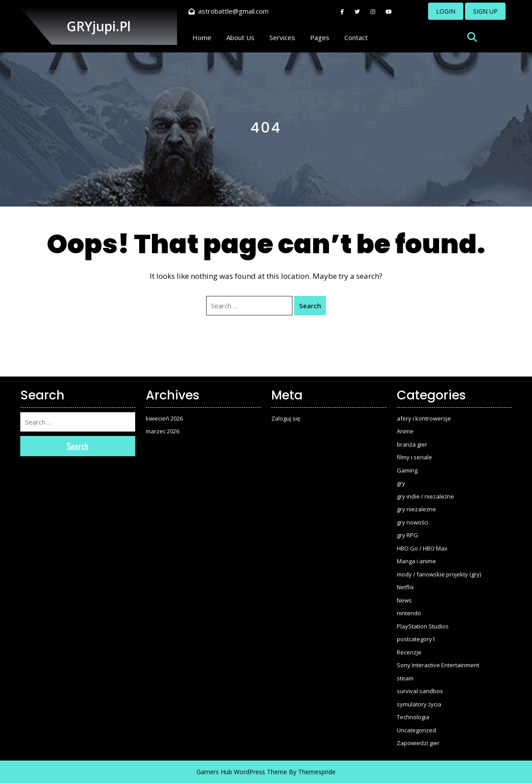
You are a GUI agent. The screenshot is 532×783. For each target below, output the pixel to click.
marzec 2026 (163, 431)
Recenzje (409, 652)
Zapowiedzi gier (418, 743)
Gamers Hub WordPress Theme (242, 772)
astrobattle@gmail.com (229, 11)
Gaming (407, 470)
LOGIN (446, 11)
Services (282, 37)
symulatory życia (419, 704)
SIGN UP (485, 11)
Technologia (413, 717)
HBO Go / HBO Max (422, 548)
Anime (405, 431)
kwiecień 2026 (164, 418)
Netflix (405, 587)
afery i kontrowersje (424, 418)
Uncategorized (416, 730)
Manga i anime (416, 561)
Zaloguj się (286, 418)
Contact (356, 37)
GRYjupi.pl (99, 26)
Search (310, 306)
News (404, 600)
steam (405, 678)
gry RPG (407, 535)
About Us (240, 37)
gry (401, 483)
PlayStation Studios (423, 626)
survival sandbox (420, 691)
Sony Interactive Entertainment (438, 665)
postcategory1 (416, 639)
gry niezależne (416, 509)
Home (202, 37)
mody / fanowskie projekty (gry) (439, 574)
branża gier (412, 444)
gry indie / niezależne (425, 496)
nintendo (409, 613)
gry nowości (412, 522)
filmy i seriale (414, 457)
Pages (320, 37)
